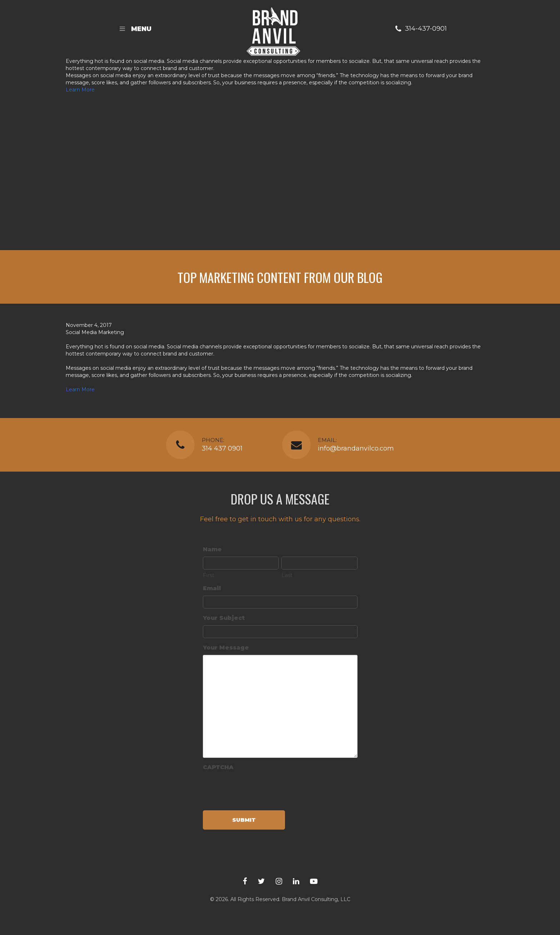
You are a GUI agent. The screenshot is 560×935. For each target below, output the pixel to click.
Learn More (80, 90)
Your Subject (224, 618)
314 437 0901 (222, 448)
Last (287, 575)
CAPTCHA (218, 767)
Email (212, 588)
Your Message (226, 648)
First (209, 575)
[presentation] (257, 789)
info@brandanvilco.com (356, 448)
